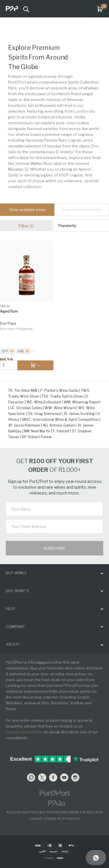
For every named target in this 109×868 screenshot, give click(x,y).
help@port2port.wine (25, 732)
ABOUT (13, 644)
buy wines (16, 573)
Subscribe (55, 548)
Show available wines (27, 210)
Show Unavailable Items (82, 210)
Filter (26, 226)
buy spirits (17, 591)
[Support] (96, 858)
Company (15, 627)
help (11, 609)
